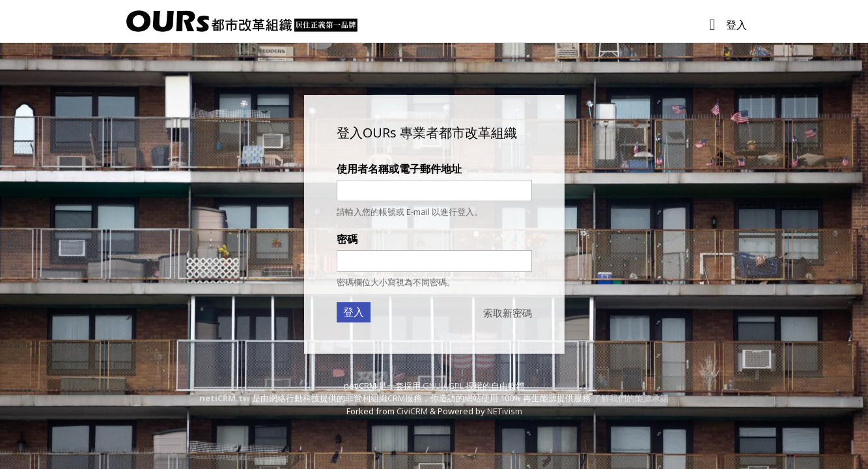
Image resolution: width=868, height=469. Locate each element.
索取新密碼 (508, 313)
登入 (736, 25)
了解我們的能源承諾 (631, 398)
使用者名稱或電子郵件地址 (399, 169)
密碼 (347, 239)
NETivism (505, 411)
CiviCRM (412, 411)
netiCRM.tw (225, 398)
